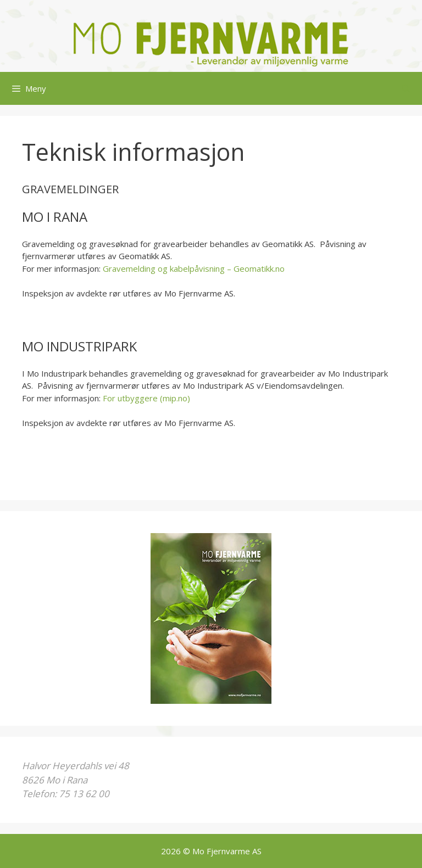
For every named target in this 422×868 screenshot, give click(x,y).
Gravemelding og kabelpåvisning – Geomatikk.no (194, 268)
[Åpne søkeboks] (406, 88)
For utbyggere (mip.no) (146, 398)
